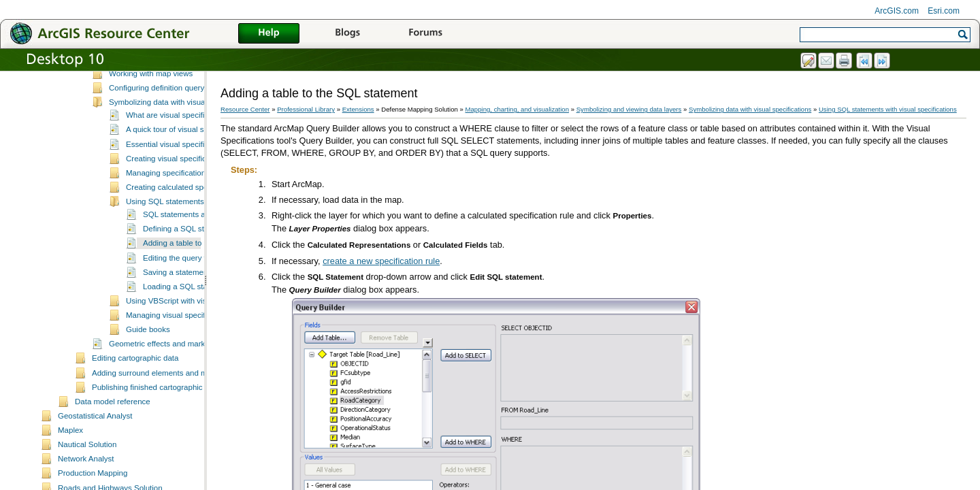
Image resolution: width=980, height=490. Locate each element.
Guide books (148, 376)
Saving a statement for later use (198, 319)
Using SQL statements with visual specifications (888, 109)
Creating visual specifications (177, 206)
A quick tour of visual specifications (186, 176)
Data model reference (113, 448)
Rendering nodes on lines (153, 92)
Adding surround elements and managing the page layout (192, 420)
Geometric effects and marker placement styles (191, 391)
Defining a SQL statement (187, 276)
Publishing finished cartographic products (163, 434)
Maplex (70, 477)
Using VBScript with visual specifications (196, 348)
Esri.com (944, 11)
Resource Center (245, 109)
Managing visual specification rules (186, 362)
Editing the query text (180, 305)
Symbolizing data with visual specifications (182, 149)
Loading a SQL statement (187, 333)
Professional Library (306, 109)
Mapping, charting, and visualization (518, 109)
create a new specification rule (381, 261)
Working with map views (151, 120)
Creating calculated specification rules (192, 234)
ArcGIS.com (897, 11)
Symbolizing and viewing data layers (155, 79)
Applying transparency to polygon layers (178, 106)
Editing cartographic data (135, 405)
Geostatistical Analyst (95, 463)
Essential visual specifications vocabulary (198, 191)
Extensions (358, 109)
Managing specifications (168, 220)
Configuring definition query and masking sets (188, 135)
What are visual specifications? (180, 162)
